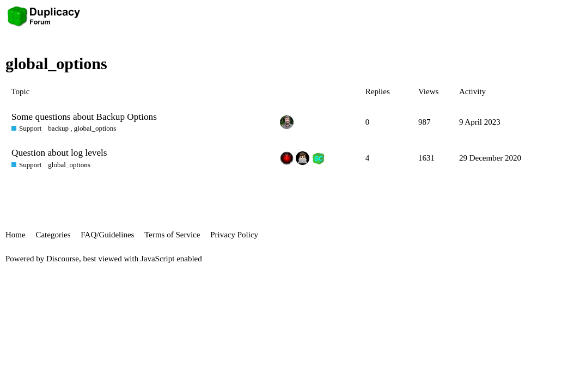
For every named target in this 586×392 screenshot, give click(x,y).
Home (16, 235)
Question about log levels (59, 153)
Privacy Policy (234, 235)
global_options (95, 128)
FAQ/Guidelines (107, 235)
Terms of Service (172, 235)
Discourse (63, 259)
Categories (53, 235)
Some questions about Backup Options (84, 117)
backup (58, 128)
